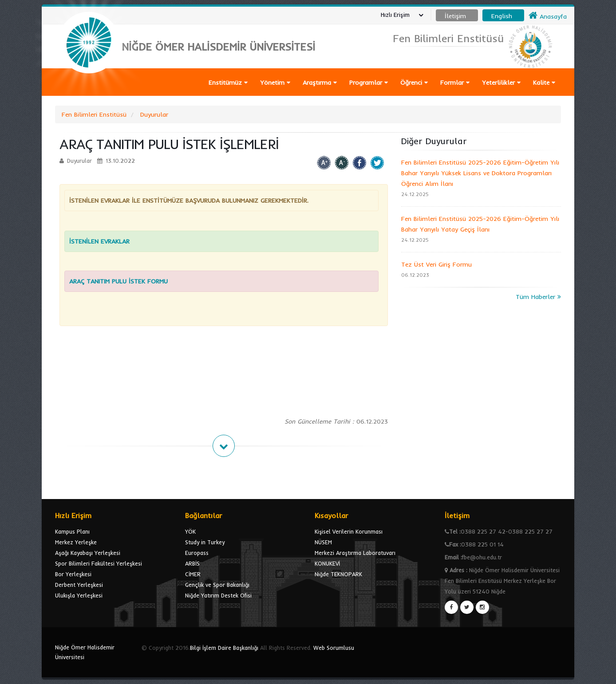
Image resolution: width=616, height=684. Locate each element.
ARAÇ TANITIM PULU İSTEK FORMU (118, 281)
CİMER (193, 574)
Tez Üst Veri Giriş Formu (436, 264)
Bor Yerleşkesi (73, 574)
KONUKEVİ (327, 563)
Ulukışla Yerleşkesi (79, 595)
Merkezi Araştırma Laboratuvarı (355, 553)
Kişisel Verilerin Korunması (349, 531)
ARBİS (192, 563)
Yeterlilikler (501, 83)
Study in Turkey (205, 542)
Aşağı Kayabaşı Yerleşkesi (88, 553)
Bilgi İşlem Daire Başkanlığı (224, 648)
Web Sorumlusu (334, 648)
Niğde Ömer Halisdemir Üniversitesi (85, 652)
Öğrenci (414, 83)
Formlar (455, 83)
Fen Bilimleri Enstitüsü (94, 114)
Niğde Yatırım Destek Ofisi (218, 595)
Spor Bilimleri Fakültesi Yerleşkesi (99, 563)
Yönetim (275, 83)
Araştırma (320, 83)
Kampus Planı (72, 531)
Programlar (369, 83)
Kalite (544, 83)
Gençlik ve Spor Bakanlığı (217, 585)
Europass (197, 553)
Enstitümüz (228, 83)
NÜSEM (323, 542)
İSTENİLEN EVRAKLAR (101, 241)
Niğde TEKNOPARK (338, 574)
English (502, 16)
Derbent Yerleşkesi (79, 585)
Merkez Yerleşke (76, 542)
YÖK (190, 531)
